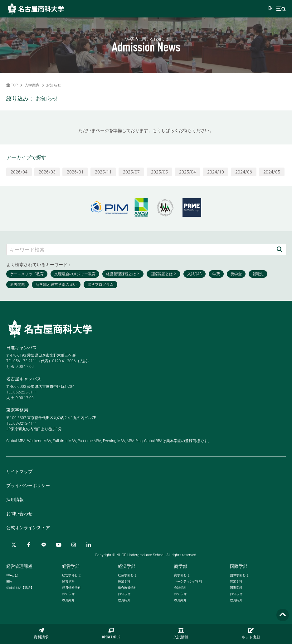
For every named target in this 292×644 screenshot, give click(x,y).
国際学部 (239, 566)
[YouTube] (59, 545)
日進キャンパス (22, 348)
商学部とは (182, 575)
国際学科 (236, 588)
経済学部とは (127, 575)
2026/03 (47, 172)
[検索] (280, 249)
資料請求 (41, 633)
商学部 (181, 566)
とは (12, 575)
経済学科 (124, 581)
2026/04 (19, 172)
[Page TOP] (283, 615)
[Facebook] (29, 545)
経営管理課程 (19, 566)
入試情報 (181, 633)
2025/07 (131, 172)
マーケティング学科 (188, 581)
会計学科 (180, 588)
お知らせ (54, 85)
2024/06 (244, 172)
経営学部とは (71, 575)
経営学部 (71, 566)
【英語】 (20, 588)
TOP (12, 85)
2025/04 (187, 172)
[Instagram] (74, 545)
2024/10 (216, 172)
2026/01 (75, 172)
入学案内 (32, 85)
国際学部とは (239, 575)
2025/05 (159, 172)
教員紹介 (68, 600)
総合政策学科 (127, 588)
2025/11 (103, 172)
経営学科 (68, 581)
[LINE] (44, 545)
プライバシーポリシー (28, 485)
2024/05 (272, 172)
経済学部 (127, 566)
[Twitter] (14, 545)
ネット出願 (251, 633)
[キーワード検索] (140, 249)
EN (270, 9)
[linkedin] (89, 545)
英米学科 (236, 581)
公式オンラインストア (28, 528)
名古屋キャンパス (24, 379)
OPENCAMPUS (111, 633)
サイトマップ (19, 471)
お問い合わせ (19, 514)
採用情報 (15, 500)
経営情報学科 (71, 588)
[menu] (281, 9)
